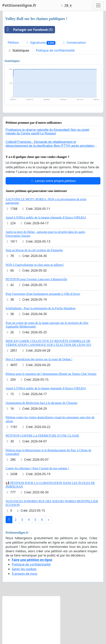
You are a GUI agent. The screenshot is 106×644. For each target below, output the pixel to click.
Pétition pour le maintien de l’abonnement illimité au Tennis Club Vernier (51, 374)
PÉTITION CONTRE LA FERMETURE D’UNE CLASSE (42, 436)
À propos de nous (25, 574)
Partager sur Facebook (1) (29, 30)
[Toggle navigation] (98, 5)
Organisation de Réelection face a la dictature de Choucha (41, 403)
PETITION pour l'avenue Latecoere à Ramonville (36, 279)
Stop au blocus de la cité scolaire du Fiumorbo (34, 250)
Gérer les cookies (24, 569)
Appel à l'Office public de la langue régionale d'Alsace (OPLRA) (46, 217)
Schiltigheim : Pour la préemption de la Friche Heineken (41, 308)
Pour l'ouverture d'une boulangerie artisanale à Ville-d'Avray (43, 294)
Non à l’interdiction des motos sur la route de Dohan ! (39, 359)
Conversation (74, 43)
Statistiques (19, 50)
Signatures (40, 43)
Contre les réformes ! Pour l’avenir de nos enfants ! (37, 468)
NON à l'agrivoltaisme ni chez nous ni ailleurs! (35, 265)
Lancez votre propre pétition (53, 181)
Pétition (13, 43)
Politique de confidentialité (55, 50)
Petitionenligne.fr (19, 5)
